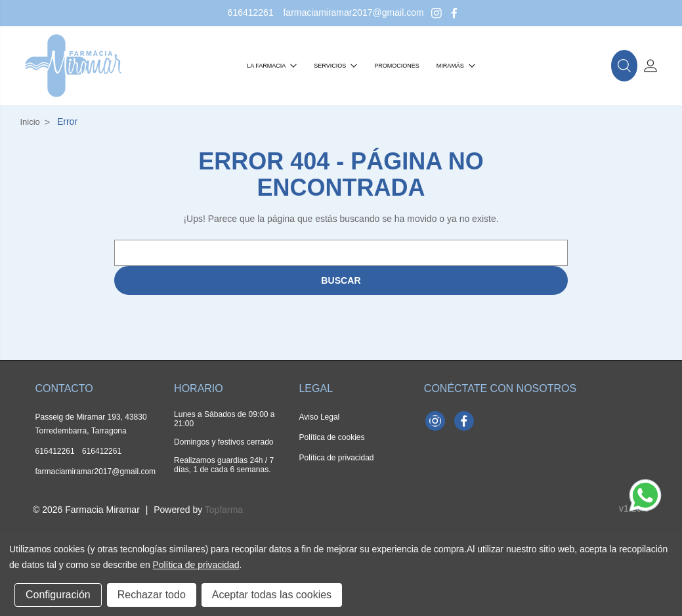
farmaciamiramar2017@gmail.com (353, 12)
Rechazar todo (152, 595)
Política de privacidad (336, 458)
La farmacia (272, 66)
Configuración (58, 595)
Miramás (456, 66)
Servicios (335, 66)
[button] (624, 66)
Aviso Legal (319, 417)
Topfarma (224, 510)
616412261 (251, 12)
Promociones (397, 66)
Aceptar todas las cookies (272, 595)
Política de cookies (331, 437)
